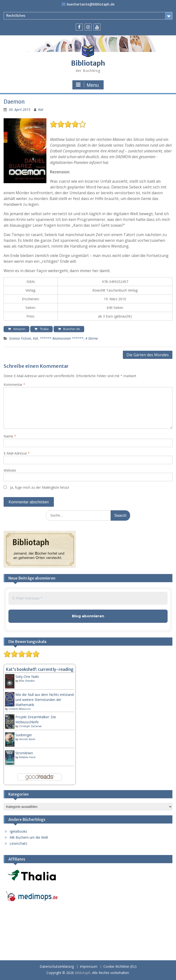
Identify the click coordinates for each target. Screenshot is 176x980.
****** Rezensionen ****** (62, 338)
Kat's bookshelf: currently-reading (40, 669)
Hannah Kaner (27, 739)
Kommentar (14, 384)
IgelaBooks (18, 831)
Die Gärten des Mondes (148, 355)
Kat (41, 109)
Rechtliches (16, 16)
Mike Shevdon (27, 681)
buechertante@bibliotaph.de (91, 4)
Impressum (89, 967)
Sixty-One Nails (27, 677)
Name (10, 436)
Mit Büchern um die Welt (29, 837)
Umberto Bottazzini (20, 709)
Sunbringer (24, 735)
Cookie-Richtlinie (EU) (120, 967)
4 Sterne (92, 338)
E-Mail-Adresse (17, 453)
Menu (87, 85)
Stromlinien (24, 753)
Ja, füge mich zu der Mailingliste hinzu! (36, 487)
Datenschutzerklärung (57, 967)
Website (10, 470)
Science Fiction (20, 338)
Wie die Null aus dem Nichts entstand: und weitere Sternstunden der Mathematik (45, 700)
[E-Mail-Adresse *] (88, 598)
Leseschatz (18, 843)
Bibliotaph (88, 63)
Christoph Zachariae (30, 726)
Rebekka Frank (27, 757)
